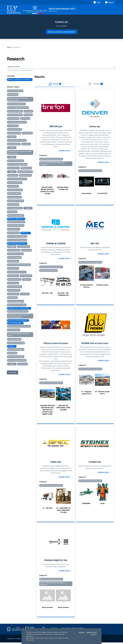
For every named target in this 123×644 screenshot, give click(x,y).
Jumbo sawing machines (15, 208)
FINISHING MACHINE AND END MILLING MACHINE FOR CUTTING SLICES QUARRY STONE (47, 411)
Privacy (82, 632)
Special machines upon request (17, 305)
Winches (12, 364)
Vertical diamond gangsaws (16, 350)
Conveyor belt (26, 144)
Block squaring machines (15, 115)
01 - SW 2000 (47, 509)
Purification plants (13, 269)
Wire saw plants (22, 364)
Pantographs (12, 247)
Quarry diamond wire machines (17, 272)
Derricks (12, 157)
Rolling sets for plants (14, 280)
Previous (38, 181)
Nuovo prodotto (47, 609)
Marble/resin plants (14, 229)
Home (9, 47)
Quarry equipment (13, 276)
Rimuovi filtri (13, 373)
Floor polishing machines (15, 190)
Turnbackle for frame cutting (16, 343)
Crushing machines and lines (86, 287)
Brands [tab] (55, 84)
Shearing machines (13, 294)
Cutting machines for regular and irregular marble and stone (20, 153)
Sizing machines (12, 298)
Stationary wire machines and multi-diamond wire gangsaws (18, 316)
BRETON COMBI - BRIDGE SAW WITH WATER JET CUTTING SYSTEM (47, 191)
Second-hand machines (15, 287)
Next (74, 181)
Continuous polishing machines (17, 141)
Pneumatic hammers (14, 250)
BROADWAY (86, 505)
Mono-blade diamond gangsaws (17, 237)
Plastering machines (24, 247)
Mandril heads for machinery (16, 222)
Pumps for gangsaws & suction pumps (19, 265)
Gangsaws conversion (14, 194)
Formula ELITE (102, 194)
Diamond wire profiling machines (17, 165)
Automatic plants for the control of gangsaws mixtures (18, 99)
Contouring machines (14, 144)
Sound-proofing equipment (16, 301)
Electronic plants (13, 176)
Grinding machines (13, 205)
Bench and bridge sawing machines (18, 108)
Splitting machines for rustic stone (18, 312)
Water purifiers (12, 353)
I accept (94, 635)
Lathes (28, 208)
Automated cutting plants (15, 91)
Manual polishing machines (16, 226)
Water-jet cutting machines (16, 357)
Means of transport (13, 233)
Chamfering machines (14, 133)
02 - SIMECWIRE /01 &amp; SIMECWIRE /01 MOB (63, 511)
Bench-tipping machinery (15, 111)
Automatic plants (13, 95)
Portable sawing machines (15, 254)
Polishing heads (26, 250)
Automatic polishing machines (16, 104)
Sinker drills (25, 294)
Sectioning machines (14, 290)
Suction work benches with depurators (19, 326)
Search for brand (14, 67)
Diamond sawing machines (16, 161)
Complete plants (27, 133)
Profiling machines (13, 261)
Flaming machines (13, 186)
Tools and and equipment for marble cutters (18, 335)
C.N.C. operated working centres (17, 122)
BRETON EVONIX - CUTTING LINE (63, 189)
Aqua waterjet (86, 194)
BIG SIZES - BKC (47, 294)
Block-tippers (28, 115)
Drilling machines (26, 168)
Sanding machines (13, 283)
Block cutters (28, 111)
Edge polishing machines (25, 172)
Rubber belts (27, 280)
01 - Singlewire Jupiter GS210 (86, 394)
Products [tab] (96, 84)
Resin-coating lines (26, 276)
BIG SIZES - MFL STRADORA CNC (63, 295)
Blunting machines (13, 119)
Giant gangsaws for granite (16, 201)
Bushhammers (25, 119)
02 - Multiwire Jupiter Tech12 (102, 394)
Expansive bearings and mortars (17, 179)
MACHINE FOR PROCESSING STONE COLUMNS (63, 409)
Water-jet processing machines (17, 360)
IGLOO (102, 505)
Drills (12, 172)
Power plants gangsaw (14, 258)
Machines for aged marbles (16, 216)
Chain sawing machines (15, 130)
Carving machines (13, 126)
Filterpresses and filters (15, 183)
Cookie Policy (92, 632)
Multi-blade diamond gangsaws (17, 240)
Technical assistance (14, 330)
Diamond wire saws (13, 168)
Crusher (12, 148)
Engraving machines (25, 176)
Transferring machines (14, 340)
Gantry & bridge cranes (14, 197)
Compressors (12, 137)
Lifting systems (12, 212)
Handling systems (102, 286)
